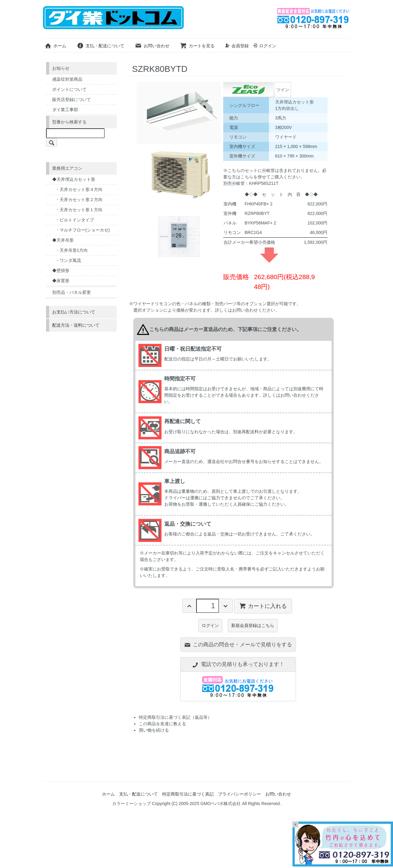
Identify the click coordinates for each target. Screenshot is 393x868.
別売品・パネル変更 (72, 292)
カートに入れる (263, 606)
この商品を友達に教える (162, 724)
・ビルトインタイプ (75, 220)
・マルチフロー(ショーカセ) (82, 230)
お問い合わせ (152, 46)
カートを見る (197, 46)
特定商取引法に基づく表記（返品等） (175, 717)
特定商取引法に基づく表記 (188, 794)
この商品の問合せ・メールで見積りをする (238, 645)
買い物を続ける (154, 730)
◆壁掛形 (61, 271)
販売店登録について (72, 99)
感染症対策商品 (67, 79)
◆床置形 (61, 281)
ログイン (265, 46)
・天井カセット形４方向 (79, 189)
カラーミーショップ (131, 804)
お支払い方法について (74, 312)
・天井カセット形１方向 (79, 210)
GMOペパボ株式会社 (221, 804)
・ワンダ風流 (68, 260)
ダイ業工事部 (65, 110)
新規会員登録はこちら (253, 625)
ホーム (55, 46)
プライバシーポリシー (239, 794)
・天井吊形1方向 (72, 250)
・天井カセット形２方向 (79, 200)
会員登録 (237, 46)
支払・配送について (101, 46)
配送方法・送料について (76, 325)
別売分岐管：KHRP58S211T (251, 183)
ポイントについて (69, 89)
